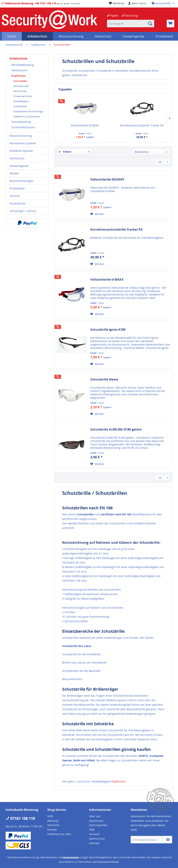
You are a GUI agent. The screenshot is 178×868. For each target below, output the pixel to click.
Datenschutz (97, 839)
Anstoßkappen (21, 101)
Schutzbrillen (20, 81)
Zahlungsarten (98, 825)
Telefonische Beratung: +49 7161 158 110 (29, 3)
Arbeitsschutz (18, 58)
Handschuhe (19, 70)
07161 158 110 (20, 818)
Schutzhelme (20, 106)
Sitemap (94, 843)
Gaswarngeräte (19, 166)
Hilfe (50, 816)
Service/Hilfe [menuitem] (162, 3)
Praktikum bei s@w (59, 834)
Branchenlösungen (21, 181)
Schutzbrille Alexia (104, 379)
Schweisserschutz (23, 96)
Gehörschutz (20, 91)
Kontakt (52, 830)
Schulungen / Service (23, 211)
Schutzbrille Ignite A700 (108, 330)
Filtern (65, 152)
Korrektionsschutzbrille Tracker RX (142, 125)
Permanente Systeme (23, 143)
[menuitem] (137, 3)
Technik (14, 196)
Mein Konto (137, 3)
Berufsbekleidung (23, 65)
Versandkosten (71, 857)
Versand (94, 834)
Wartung (53, 821)
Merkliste (117, 3)
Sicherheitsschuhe (23, 127)
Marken (14, 173)
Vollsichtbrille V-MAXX (107, 280)
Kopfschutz (19, 76)
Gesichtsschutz (21, 86)
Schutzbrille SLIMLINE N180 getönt (116, 429)
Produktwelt (17, 188)
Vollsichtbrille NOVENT (85, 125)
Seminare (53, 825)
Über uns (95, 816)
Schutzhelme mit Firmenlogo (28, 111)
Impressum (96, 821)
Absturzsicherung (21, 136)
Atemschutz (17, 158)
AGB (92, 830)
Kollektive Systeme (21, 151)
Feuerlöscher (18, 203)
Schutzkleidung (21, 122)
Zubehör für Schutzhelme (27, 117)
